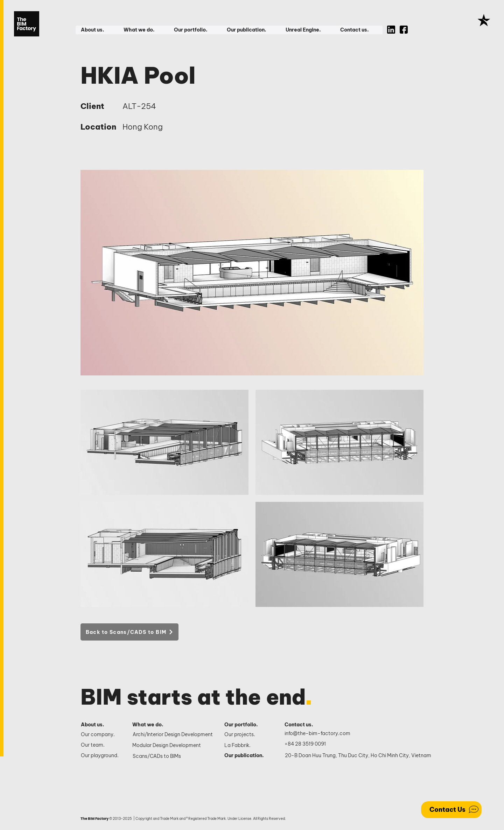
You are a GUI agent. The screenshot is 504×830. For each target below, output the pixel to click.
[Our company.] (101, 735)
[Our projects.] (247, 735)
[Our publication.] (247, 756)
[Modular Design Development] (173, 746)
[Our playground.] (101, 756)
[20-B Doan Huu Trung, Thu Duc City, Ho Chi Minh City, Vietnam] (358, 756)
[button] (97, 30)
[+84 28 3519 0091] (309, 744)
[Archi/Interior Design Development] (173, 735)
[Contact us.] (303, 725)
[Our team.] (101, 745)
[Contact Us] (451, 810)
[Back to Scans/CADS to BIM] (129, 632)
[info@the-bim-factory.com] (319, 734)
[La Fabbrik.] (247, 746)
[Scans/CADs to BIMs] (173, 756)
